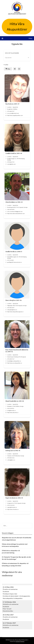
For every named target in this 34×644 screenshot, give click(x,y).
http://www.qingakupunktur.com (15, 115)
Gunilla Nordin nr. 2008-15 (14, 252)
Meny (30, 38)
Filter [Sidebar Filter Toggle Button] (8, 69)
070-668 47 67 (11, 111)
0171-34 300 (10, 260)
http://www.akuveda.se (13, 413)
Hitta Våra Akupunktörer (17, 27)
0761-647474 (11, 408)
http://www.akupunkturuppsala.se (15, 312)
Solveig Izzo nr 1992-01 (13, 451)
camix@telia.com (11, 164)
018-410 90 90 (11, 209)
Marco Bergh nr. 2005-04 (14, 300)
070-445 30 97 (11, 308)
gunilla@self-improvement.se (14, 262)
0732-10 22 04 (11, 505)
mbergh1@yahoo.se (12, 310)
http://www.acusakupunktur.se (15, 363)
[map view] (19, 69)
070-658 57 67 (11, 359)
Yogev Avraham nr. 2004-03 (14, 498)
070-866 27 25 (11, 162)
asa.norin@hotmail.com (13, 113)
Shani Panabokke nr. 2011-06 (15, 401)
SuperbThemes (20, 641)
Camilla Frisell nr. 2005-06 (14, 153)
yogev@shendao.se (12, 507)
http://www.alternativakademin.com (16, 214)
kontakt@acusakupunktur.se (14, 361)
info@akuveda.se (11, 411)
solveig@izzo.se (11, 460)
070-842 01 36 (11, 458)
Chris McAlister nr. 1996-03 (14, 202)
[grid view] (15, 69)
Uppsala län (15, 107)
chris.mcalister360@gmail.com (15, 212)
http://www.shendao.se (13, 509)
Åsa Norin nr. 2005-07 (12, 104)
